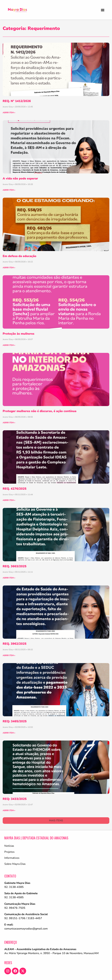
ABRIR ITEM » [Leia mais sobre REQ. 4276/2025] (9, 500)
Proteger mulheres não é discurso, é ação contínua (40, 411)
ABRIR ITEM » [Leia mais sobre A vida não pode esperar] (9, 190)
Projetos (9, 852)
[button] (103, 10)
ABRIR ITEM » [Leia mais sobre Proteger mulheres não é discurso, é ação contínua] (9, 423)
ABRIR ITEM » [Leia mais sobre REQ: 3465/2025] (9, 733)
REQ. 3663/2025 (15, 566)
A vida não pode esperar (20, 178)
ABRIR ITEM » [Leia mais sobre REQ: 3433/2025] (9, 810)
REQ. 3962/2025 (15, 644)
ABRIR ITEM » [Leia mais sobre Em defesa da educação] (9, 268)
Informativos (12, 858)
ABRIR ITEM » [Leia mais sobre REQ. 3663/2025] (9, 578)
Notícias (9, 846)
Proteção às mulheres (18, 334)
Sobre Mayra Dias (15, 864)
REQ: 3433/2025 (15, 799)
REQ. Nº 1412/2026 (17, 101)
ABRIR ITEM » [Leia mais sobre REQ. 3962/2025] (9, 655)
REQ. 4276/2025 (15, 489)
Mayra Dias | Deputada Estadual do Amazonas (36, 838)
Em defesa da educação (20, 256)
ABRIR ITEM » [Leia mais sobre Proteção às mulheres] (9, 345)
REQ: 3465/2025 (15, 721)
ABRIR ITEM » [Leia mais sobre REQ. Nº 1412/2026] (9, 113)
